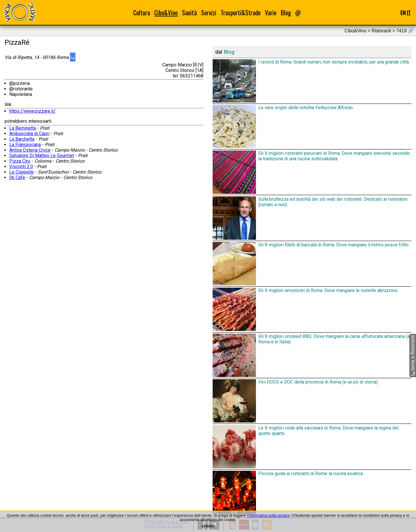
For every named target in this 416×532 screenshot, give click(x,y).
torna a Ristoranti (413, 356)
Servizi (209, 13)
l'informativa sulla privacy (268, 515)
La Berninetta (23, 128)
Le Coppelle (22, 172)
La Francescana (25, 145)
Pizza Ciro (20, 161)
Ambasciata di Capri (29, 134)
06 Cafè (17, 177)
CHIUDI (208, 526)
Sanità (189, 13)
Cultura (142, 13)
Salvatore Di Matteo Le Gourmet (42, 156)
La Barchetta (22, 139)
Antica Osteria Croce (30, 150)
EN (403, 13)
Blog (286, 13)
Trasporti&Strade (241, 13)
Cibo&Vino (166, 13)
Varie (271, 13)
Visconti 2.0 (21, 167)
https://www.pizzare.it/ (32, 111)
